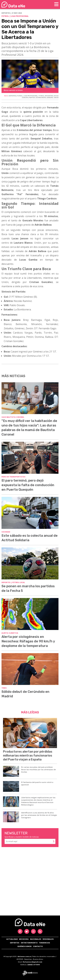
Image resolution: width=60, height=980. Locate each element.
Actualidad (12, 939)
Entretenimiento (29, 943)
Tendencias (44, 943)
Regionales (48, 939)
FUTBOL (20, 96)
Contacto (38, 946)
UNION (56, 98)
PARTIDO (32, 98)
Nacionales (36, 939)
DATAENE (50, 98)
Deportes (15, 943)
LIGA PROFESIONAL (31, 96)
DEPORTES (12, 96)
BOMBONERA (41, 98)
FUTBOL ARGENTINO (46, 96)
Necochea (24, 939)
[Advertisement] (30, 881)
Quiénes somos (24, 946)
